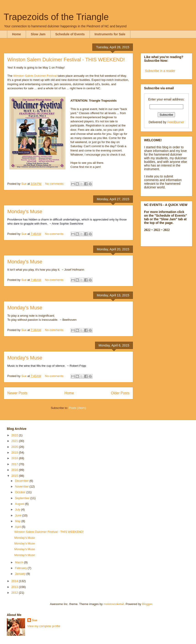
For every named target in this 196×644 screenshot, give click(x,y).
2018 (15, 458)
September (23, 498)
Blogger (147, 604)
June (19, 515)
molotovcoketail (114, 604)
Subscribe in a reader (160, 71)
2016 (15, 470)
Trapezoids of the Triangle (56, 17)
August (20, 504)
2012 (15, 593)
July (18, 509)
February (21, 568)
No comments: (55, 184)
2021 (15, 441)
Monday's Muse (25, 212)
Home (17, 34)
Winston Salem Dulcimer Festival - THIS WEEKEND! (66, 60)
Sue (35, 620)
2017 (15, 464)
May (18, 521)
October (21, 492)
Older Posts (120, 393)
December (22, 481)
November (22, 486)
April (18, 527)
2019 (15, 453)
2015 (15, 476)
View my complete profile (44, 626)
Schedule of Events (70, 34)
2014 (15, 581)
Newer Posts (17, 393)
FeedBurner (176, 122)
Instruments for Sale (110, 34)
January (21, 574)
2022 (15, 435)
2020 (15, 447)
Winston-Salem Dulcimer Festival (35, 76)
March (20, 562)
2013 (15, 587)
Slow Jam (38, 34)
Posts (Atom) (77, 408)
